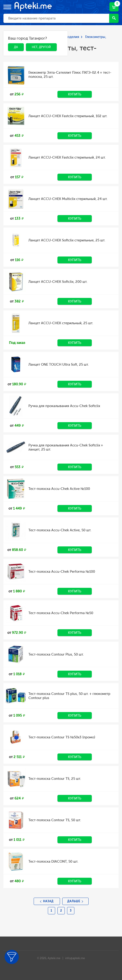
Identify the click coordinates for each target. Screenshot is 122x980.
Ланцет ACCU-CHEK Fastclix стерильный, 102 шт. (68, 116)
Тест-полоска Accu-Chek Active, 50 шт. (60, 530)
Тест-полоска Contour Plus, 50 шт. (56, 654)
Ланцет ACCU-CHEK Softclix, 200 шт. (58, 282)
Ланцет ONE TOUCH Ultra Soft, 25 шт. (59, 364)
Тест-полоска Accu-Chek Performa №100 (62, 572)
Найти (114, 18)
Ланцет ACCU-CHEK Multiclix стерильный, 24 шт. (68, 199)
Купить (75, 94)
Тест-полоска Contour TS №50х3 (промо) (62, 737)
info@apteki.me (75, 958)
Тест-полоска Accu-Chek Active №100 (59, 489)
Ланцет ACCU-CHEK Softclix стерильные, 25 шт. (67, 240)
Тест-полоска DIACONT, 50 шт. (53, 861)
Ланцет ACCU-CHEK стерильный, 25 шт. (61, 323)
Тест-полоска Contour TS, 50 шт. (55, 820)
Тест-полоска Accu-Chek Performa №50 (61, 613)
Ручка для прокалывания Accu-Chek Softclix (64, 406)
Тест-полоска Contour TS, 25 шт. (55, 779)
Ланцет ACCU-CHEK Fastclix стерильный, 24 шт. (67, 157)
